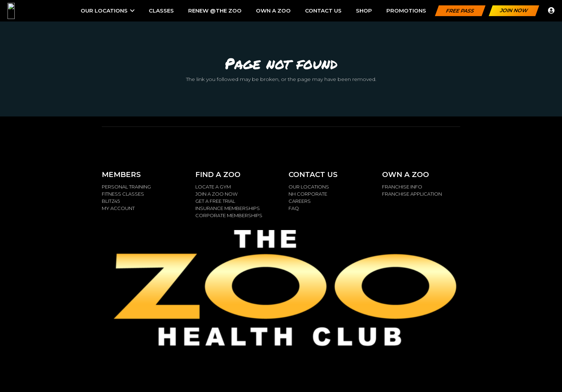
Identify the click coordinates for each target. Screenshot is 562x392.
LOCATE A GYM (213, 187)
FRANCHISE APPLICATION (412, 194)
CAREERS (300, 201)
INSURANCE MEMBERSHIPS (228, 208)
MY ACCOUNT (118, 208)
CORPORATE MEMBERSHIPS (229, 215)
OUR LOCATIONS (309, 187)
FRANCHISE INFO (402, 187)
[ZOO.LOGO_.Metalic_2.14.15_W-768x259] (31, 11)
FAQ (294, 208)
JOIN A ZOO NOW (216, 194)
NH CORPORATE (308, 194)
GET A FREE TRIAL (215, 201)
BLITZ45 (111, 201)
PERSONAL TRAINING (126, 187)
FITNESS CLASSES (123, 194)
